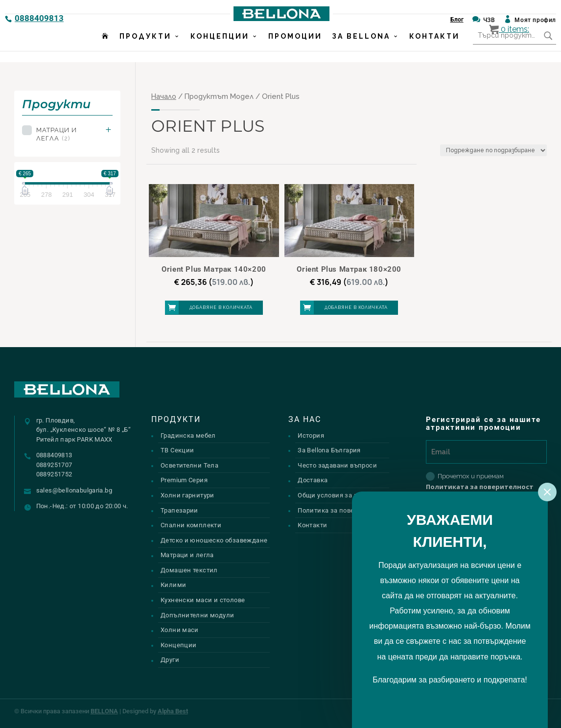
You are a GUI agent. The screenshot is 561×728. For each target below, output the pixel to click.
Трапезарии (179, 510)
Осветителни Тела (189, 465)
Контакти (434, 47)
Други (170, 660)
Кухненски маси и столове (203, 600)
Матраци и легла (57, 134)
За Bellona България (329, 450)
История (311, 435)
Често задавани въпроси (337, 465)
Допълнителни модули (197, 615)
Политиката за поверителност (480, 487)
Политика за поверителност (342, 510)
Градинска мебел (188, 435)
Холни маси (180, 630)
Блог (457, 20)
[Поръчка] (493, 150)
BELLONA (104, 711)
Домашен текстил (189, 570)
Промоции (295, 47)
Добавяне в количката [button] (221, 307)
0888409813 (39, 18)
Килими (173, 585)
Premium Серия (184, 480)
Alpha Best (173, 711)
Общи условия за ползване (341, 495)
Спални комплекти (191, 525)
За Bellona (361, 47)
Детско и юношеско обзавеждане (214, 540)
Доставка (313, 480)
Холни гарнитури (187, 495)
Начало (164, 96)
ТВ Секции (177, 450)
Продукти (145, 47)
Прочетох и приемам (480, 481)
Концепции (220, 47)
